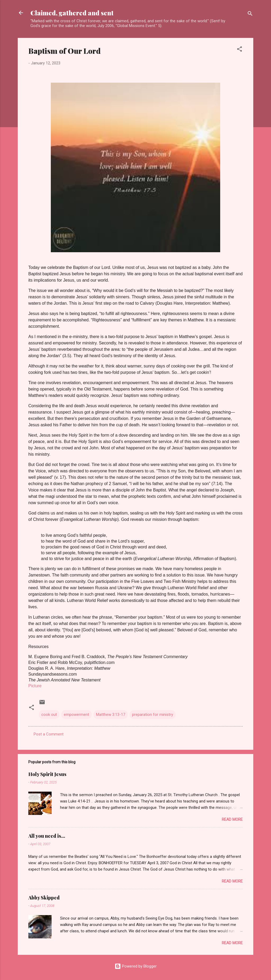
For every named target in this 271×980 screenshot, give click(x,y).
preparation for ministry (153, 715)
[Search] (250, 14)
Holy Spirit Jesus (47, 774)
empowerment (76, 715)
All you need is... (47, 836)
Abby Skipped (44, 898)
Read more (232, 819)
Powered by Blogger (136, 966)
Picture (35, 686)
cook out (49, 715)
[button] (240, 50)
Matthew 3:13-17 (111, 715)
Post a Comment (49, 734)
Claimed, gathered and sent (72, 13)
